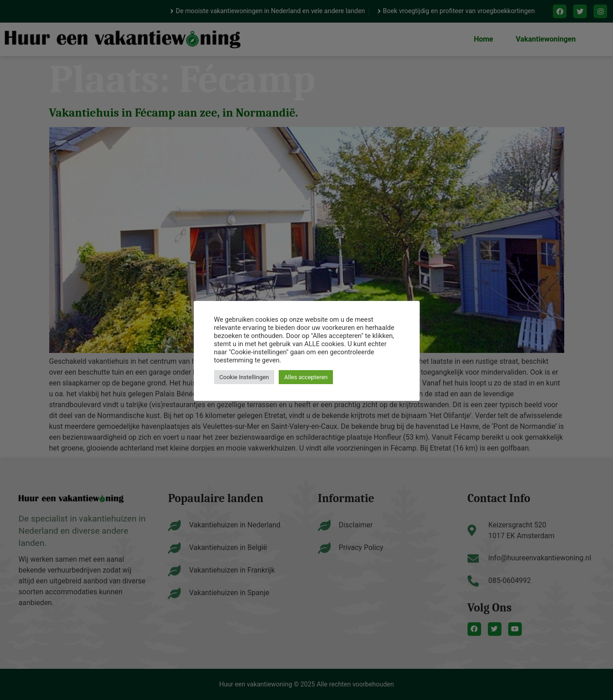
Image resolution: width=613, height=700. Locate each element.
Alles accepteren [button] (306, 377)
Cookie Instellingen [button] (244, 377)
